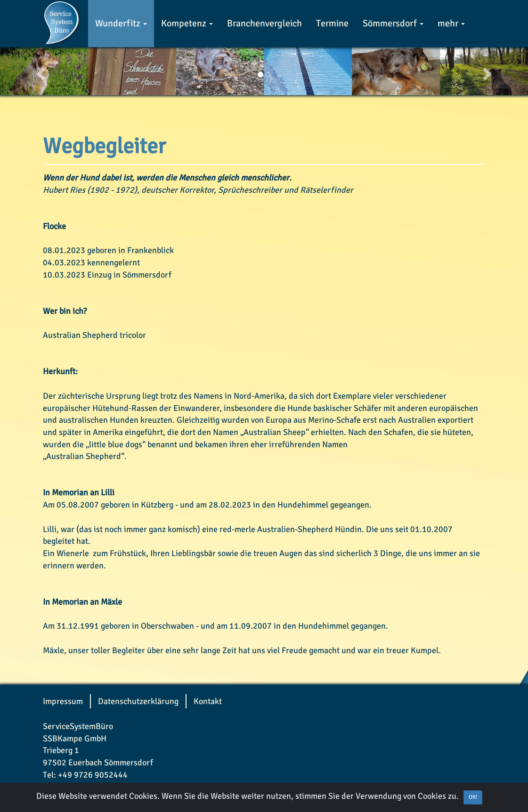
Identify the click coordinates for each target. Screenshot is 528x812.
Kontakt (208, 701)
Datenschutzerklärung (138, 701)
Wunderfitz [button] (121, 23)
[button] (40, 71)
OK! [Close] (473, 797)
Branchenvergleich (264, 23)
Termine (332, 23)
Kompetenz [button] (187, 23)
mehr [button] (451, 23)
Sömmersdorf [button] (393, 23)
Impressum (63, 701)
